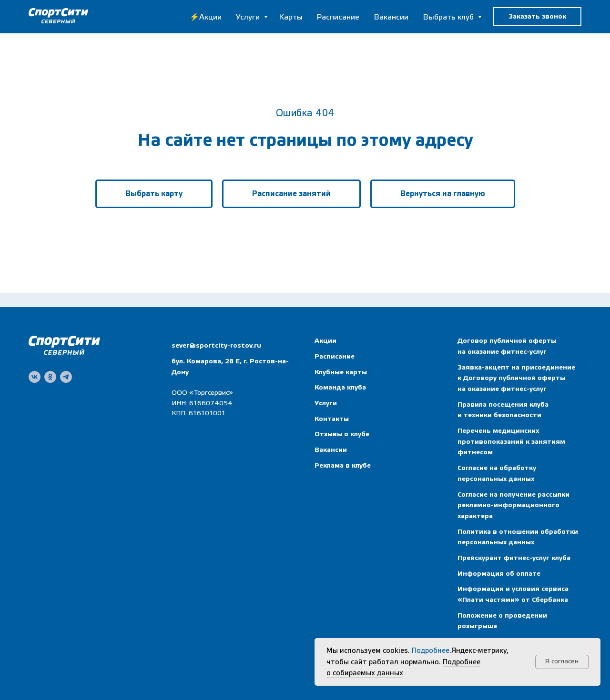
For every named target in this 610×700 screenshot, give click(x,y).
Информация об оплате (499, 574)
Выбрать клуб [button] (449, 17)
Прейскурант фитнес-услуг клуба (514, 558)
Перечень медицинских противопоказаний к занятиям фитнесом (511, 441)
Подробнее (431, 651)
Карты (291, 17)
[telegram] (66, 377)
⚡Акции (206, 17)
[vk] (35, 377)
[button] (537, 17)
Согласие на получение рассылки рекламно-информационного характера (513, 505)
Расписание (338, 17)
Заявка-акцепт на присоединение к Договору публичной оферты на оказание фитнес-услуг (516, 378)
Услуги (249, 17)
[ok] (50, 377)
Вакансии (391, 17)
